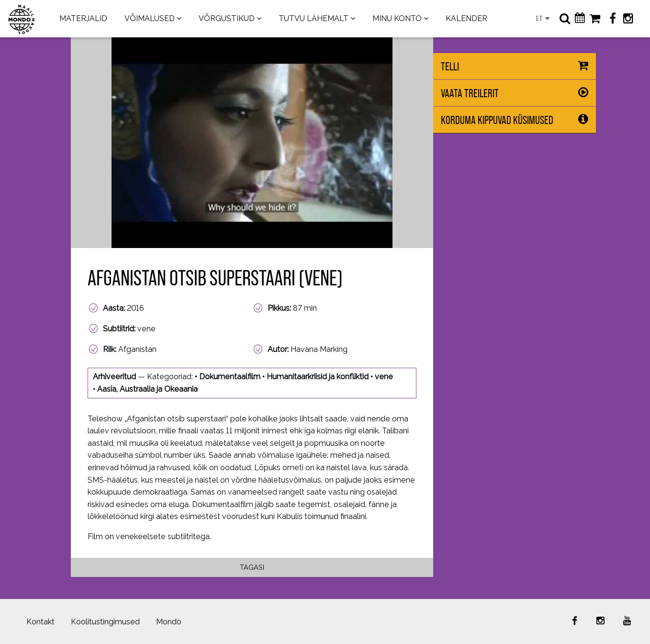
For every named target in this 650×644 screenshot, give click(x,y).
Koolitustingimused (105, 622)
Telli (450, 66)
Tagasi (252, 567)
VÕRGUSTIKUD (227, 18)
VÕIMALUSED (150, 18)
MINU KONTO (397, 18)
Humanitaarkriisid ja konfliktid (318, 377)
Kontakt (40, 622)
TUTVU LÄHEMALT (314, 18)
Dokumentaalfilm (230, 377)
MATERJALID (83, 18)
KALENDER (466, 18)
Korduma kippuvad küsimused (497, 120)
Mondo (169, 622)
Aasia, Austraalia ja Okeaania (147, 389)
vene (384, 377)
